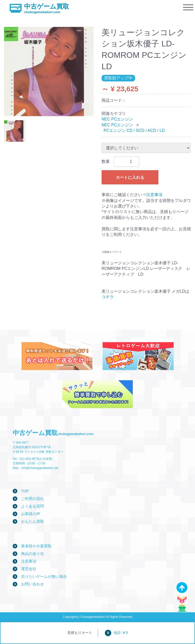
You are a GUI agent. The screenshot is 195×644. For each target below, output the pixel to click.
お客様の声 (31, 514)
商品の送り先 (32, 554)
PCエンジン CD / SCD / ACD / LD (134, 130)
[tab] (15, 131)
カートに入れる (130, 177)
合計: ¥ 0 (116, 633)
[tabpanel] (49, 72)
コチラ (108, 297)
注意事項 (154, 195)
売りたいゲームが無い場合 (44, 576)
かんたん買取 (32, 521)
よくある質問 (32, 506)
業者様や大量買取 (36, 546)
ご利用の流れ (32, 499)
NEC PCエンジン (117, 119)
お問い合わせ (32, 584)
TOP (25, 491)
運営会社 (29, 569)
